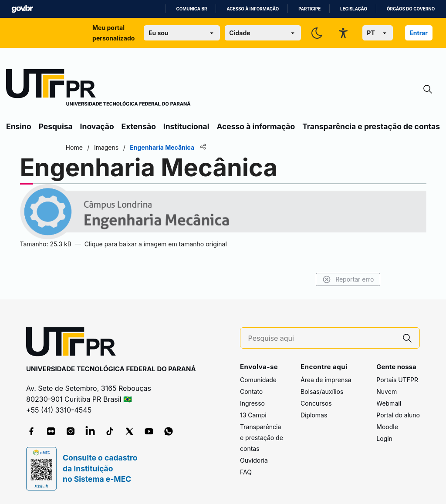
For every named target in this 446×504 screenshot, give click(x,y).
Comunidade (258, 380)
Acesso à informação (253, 9)
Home (75, 147)
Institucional (186, 126)
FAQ (246, 472)
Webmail (389, 403)
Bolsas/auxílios (322, 391)
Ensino (19, 126)
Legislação (354, 9)
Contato (251, 391)
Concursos (316, 403)
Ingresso (252, 403)
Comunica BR (192, 9)
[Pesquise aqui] (322, 338)
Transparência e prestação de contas (371, 126)
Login (384, 438)
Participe (309, 9)
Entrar (419, 33)
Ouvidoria (254, 460)
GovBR (22, 9)
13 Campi (253, 415)
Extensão (139, 126)
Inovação (97, 126)
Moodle (387, 427)
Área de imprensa (326, 380)
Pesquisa (56, 126)
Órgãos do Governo (411, 9)
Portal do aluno (398, 415)
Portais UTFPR (397, 380)
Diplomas (314, 415)
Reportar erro (347, 279)
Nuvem (387, 391)
